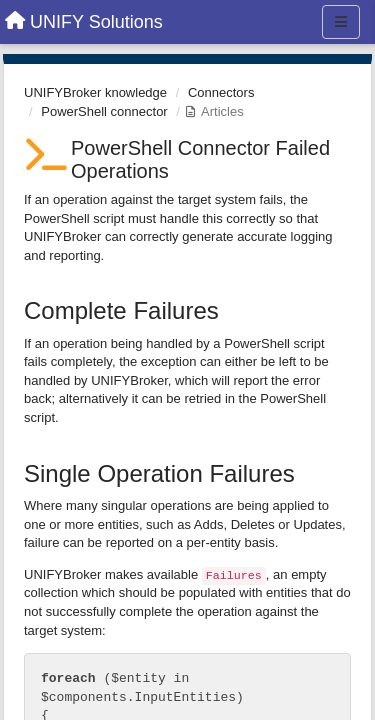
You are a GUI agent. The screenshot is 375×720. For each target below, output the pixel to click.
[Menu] (341, 22)
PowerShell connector (104, 111)
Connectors (221, 92)
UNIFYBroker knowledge (95, 92)
